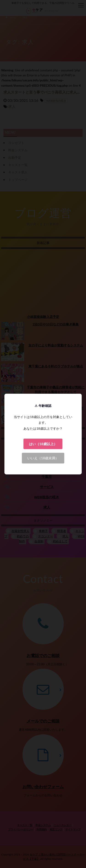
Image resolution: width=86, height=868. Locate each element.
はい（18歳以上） (43, 444)
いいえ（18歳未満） (43, 458)
